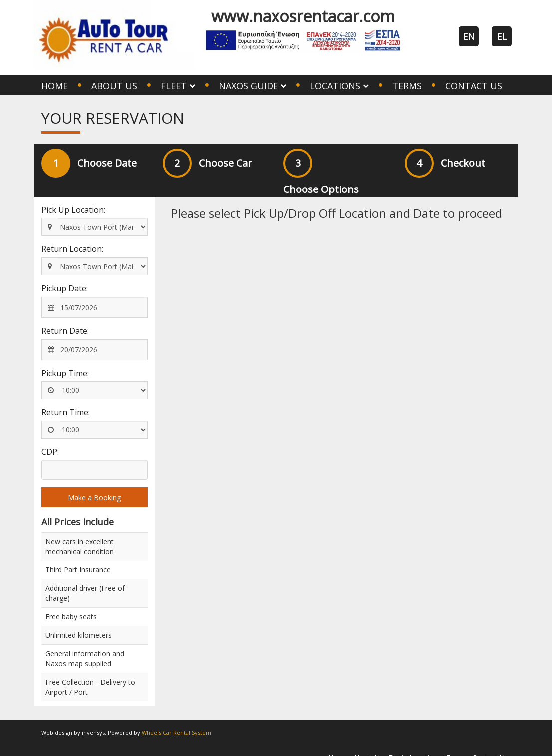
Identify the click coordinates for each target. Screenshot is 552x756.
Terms (407, 86)
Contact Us (474, 86)
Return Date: (65, 331)
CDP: (50, 452)
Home (55, 86)
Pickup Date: (65, 288)
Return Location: (72, 249)
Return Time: (66, 412)
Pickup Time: (65, 373)
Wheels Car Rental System (176, 732)
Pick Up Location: (73, 210)
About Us (114, 86)
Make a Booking (94, 497)
